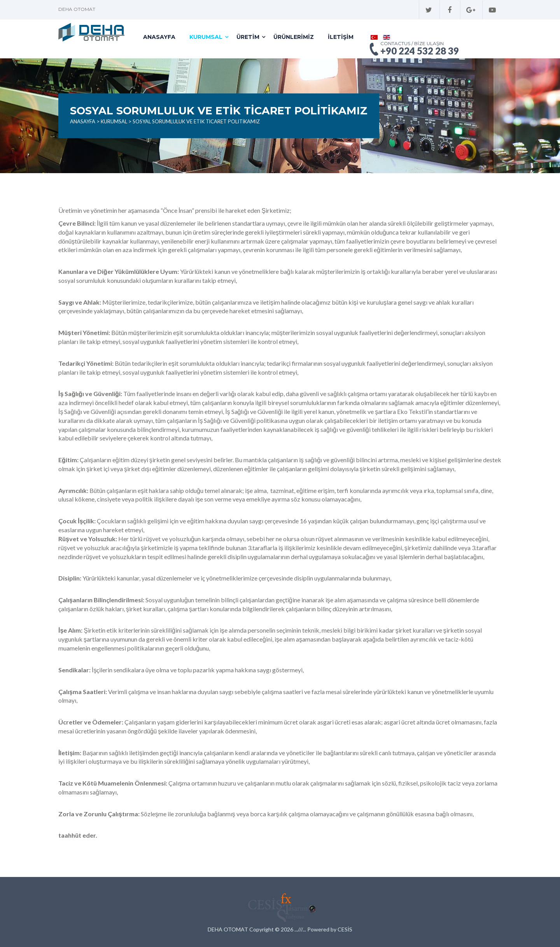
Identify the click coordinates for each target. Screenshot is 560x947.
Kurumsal (206, 37)
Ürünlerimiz (294, 37)
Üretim (248, 37)
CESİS (345, 929)
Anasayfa (159, 37)
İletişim (341, 37)
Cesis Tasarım (280, 906)
